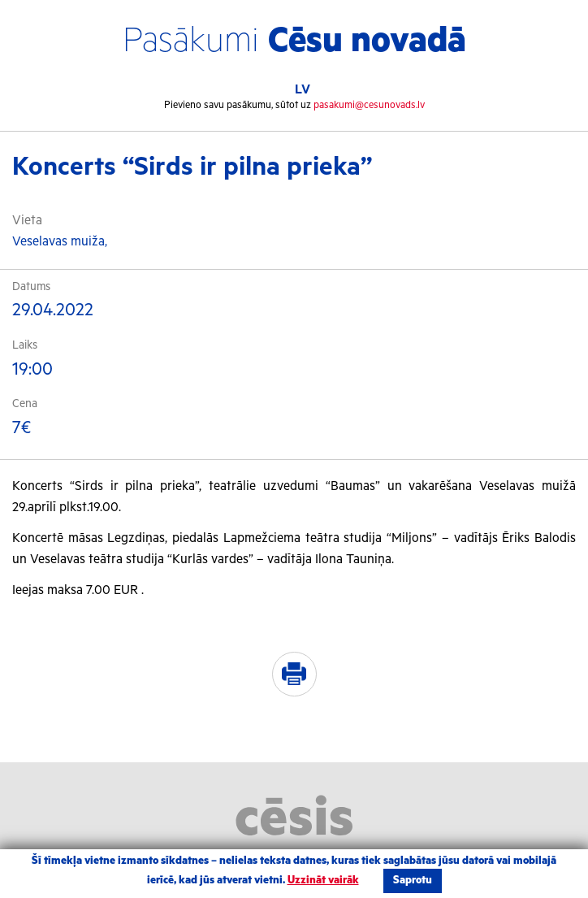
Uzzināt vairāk (323, 881)
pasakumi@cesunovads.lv (369, 105)
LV (303, 90)
